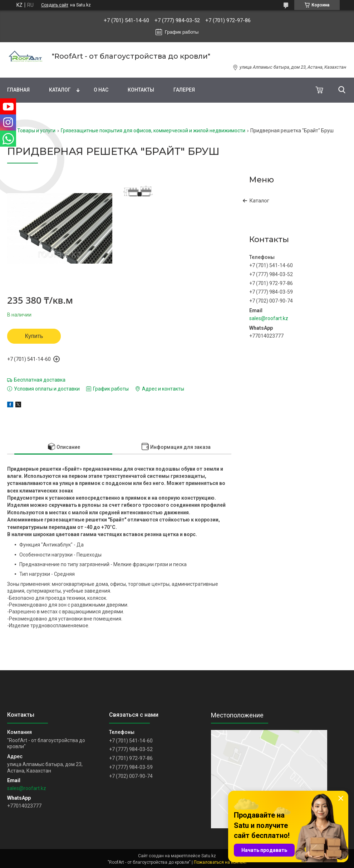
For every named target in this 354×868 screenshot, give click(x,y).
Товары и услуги (36, 131)
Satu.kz (209, 856)
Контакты (141, 90)
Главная (18, 90)
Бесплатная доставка (40, 380)
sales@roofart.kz (269, 318)
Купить (34, 336)
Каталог (60, 90)
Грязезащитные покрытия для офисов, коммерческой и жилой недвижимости (153, 131)
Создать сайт (55, 5)
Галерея (184, 90)
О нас (101, 90)
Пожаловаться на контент (220, 862)
